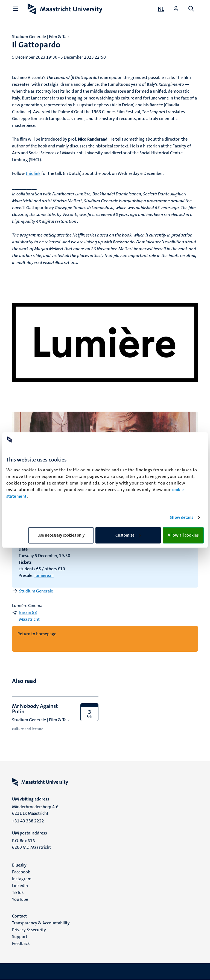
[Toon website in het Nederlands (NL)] (161, 9)
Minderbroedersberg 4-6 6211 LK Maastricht (35, 810)
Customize (128, 535)
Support (20, 937)
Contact (19, 916)
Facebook (21, 872)
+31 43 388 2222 (28, 821)
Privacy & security (29, 930)
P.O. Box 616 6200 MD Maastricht (31, 844)
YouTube (20, 899)
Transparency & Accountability (41, 923)
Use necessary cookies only (61, 535)
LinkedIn (20, 886)
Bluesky (19, 865)
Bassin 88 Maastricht (29, 616)
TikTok (18, 892)
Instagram (22, 879)
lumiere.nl (44, 575)
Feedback (21, 943)
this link (33, 173)
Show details (181, 517)
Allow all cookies (183, 535)
